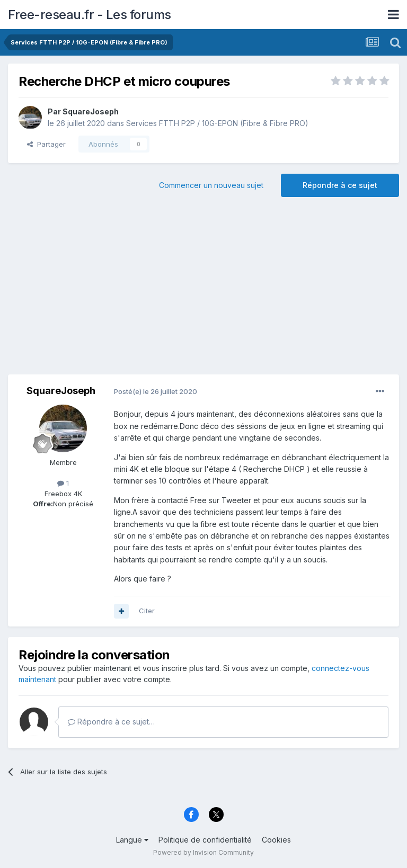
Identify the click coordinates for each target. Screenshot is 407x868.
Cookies (276, 840)
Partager (46, 144)
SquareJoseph (91, 111)
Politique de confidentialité (205, 840)
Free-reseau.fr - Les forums (90, 15)
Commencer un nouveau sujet (211, 185)
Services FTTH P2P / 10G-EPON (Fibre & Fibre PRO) (217, 123)
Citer (147, 611)
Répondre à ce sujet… (111, 722)
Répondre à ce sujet (340, 185)
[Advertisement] (203, 290)
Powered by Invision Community (203, 852)
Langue (132, 840)
